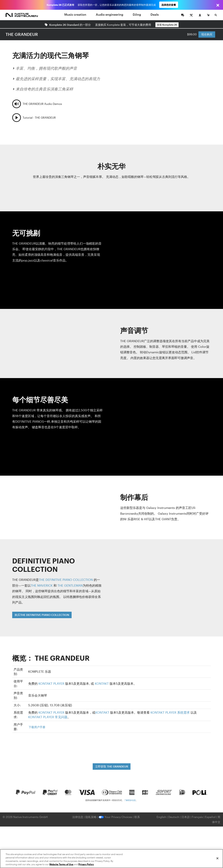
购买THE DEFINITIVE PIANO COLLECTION (42, 615)
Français (197, 817)
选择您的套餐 (169, 5)
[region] (111, 859)
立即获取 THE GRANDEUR (112, 766)
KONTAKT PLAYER (51, 683)
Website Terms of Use (61, 864)
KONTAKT (102, 683)
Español (210, 817)
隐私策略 (91, 817)
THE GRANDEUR (22, 34)
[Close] (217, 858)
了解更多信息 (130, 800)
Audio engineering (109, 14)
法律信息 (78, 817)
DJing (137, 14)
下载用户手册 (37, 727)
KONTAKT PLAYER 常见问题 (48, 717)
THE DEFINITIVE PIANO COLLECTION (66, 580)
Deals (155, 14)
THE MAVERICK (42, 585)
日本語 (186, 817)
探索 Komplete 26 (167, 25)
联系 (137, 817)
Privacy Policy (86, 864)
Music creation (75, 14)
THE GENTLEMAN (70, 585)
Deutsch (174, 817)
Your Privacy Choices (115, 817)
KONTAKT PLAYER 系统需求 (170, 712)
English (161, 817)
